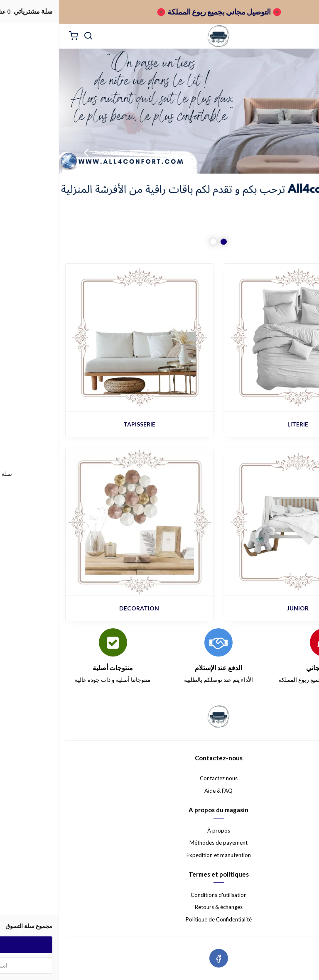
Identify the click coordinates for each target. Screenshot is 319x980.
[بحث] (29, 36)
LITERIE (239, 424)
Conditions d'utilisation (160, 895)
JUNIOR (239, 608)
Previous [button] (292, 152)
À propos (160, 831)
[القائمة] (307, 36)
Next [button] (27, 152)
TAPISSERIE (80, 424)
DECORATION (80, 608)
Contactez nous (160, 778)
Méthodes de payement (159, 843)
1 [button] (165, 242)
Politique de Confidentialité (160, 919)
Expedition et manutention (160, 855)
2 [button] (154, 242)
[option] (159, 152)
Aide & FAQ (159, 791)
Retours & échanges (160, 907)
